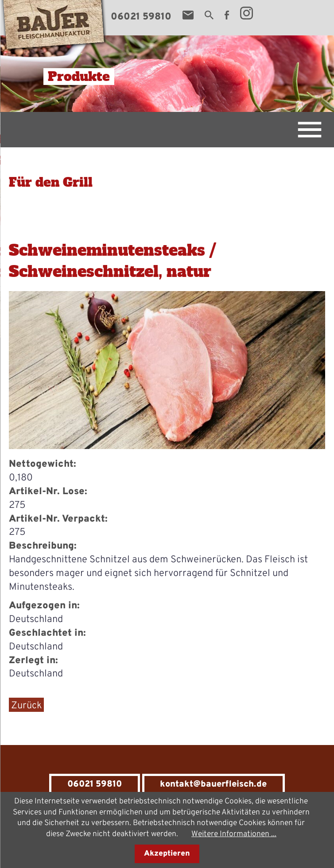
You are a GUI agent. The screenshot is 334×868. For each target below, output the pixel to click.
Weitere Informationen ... (234, 834)
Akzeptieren (167, 854)
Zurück (26, 706)
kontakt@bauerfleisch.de (213, 784)
